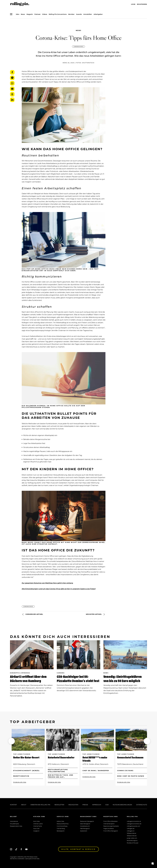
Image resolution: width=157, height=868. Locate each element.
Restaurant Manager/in (87, 821)
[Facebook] (21, 849)
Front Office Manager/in (111, 831)
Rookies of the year (133, 843)
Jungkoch (36, 831)
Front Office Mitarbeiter (111, 821)
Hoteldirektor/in (85, 826)
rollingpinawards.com (133, 826)
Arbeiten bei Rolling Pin (40, 805)
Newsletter (59, 805)
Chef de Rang (61, 828)
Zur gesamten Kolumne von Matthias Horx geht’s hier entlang (47, 583)
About (24, 805)
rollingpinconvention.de (134, 824)
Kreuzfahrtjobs (14, 824)
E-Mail (12, 89)
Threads (12, 94)
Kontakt (13, 805)
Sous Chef (36, 828)
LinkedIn (12, 100)
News (79, 30)
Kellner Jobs (60, 821)
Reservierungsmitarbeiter (111, 826)
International (14, 821)
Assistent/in (84, 831)
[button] (12, 741)
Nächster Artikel (96, 614)
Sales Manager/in (85, 824)
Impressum (97, 805)
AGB (107, 805)
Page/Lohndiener (109, 828)
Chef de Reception (109, 824)
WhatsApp (12, 83)
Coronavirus (78, 47)
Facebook (12, 72)
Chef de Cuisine (38, 824)
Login (133, 4)
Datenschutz (142, 805)
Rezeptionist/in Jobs (16, 826)
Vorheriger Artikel (32, 614)
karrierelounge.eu (132, 840)
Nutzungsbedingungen (122, 805)
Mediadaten (73, 805)
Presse (85, 805)
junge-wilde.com (132, 838)
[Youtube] (26, 849)
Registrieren (142, 4)
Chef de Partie (38, 826)
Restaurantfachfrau (63, 824)
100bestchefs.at (132, 833)
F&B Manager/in (85, 828)
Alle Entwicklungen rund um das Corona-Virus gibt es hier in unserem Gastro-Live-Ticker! (59, 589)
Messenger (12, 78)
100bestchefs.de (132, 836)
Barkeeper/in (61, 831)
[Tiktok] (16, 849)
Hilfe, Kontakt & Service (78, 849)
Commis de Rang (62, 826)
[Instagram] (11, 849)
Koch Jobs (36, 821)
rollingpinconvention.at (134, 821)
